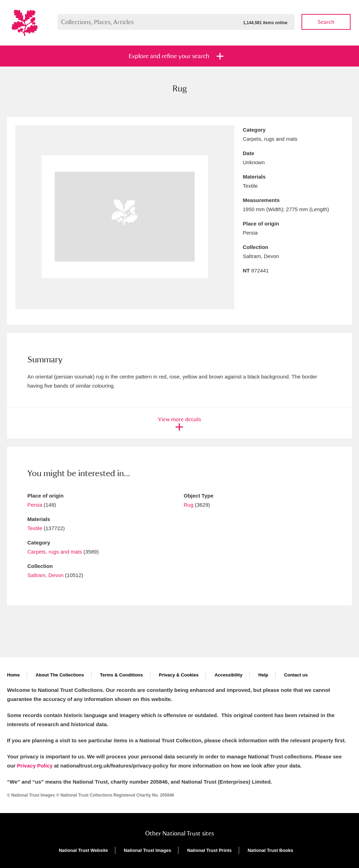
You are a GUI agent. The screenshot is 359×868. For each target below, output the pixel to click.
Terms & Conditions (121, 675)
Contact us (296, 675)
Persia (35, 505)
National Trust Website (83, 850)
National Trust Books (270, 850)
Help (263, 675)
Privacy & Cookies (179, 675)
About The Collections (60, 675)
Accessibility (229, 675)
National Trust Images (147, 850)
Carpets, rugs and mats (55, 552)
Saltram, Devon (45, 575)
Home (13, 675)
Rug (189, 505)
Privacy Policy (35, 766)
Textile (35, 528)
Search (326, 22)
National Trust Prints (209, 850)
